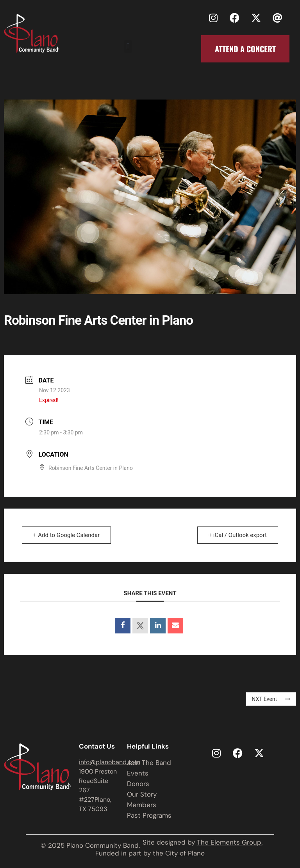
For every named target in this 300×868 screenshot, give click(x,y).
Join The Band (149, 763)
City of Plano (185, 853)
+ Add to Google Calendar (66, 535)
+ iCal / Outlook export (238, 535)
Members (142, 805)
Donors (138, 784)
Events (138, 773)
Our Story (142, 794)
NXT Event (271, 699)
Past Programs (149, 815)
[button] (128, 46)
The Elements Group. (230, 842)
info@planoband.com (110, 762)
